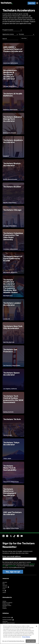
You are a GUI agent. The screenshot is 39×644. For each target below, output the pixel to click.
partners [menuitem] (4, 607)
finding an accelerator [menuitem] (7, 603)
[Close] (36, 626)
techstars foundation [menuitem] (7, 620)
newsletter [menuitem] (5, 587)
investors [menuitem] (5, 608)
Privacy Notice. (26, 637)
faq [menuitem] (3, 591)
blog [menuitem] (4, 584)
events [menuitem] (4, 589)
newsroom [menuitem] (5, 585)
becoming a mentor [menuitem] (7, 606)
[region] (19, 634)
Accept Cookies (31, 641)
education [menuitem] (5, 582)
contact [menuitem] (4, 593)
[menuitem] (37, 3)
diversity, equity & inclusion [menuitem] (9, 623)
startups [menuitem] (4, 601)
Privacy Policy (12, 566)
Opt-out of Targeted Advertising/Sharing (13, 641)
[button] (12, 30)
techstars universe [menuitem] (7, 617)
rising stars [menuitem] (5, 622)
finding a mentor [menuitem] (6, 604)
